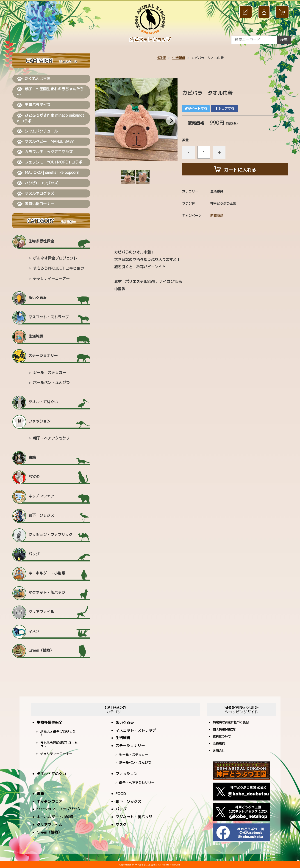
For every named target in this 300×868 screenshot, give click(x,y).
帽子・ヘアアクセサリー (53, 438)
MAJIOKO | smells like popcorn (48, 173)
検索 (284, 40)
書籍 (32, 457)
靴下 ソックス (41, 515)
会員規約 (219, 744)
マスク (34, 631)
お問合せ (219, 751)
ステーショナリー (43, 355)
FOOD (34, 477)
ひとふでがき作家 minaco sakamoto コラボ (51, 118)
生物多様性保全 (41, 241)
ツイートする (196, 108)
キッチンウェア (41, 496)
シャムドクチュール (37, 131)
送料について (222, 737)
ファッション (39, 421)
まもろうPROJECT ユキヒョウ (58, 268)
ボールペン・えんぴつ (51, 383)
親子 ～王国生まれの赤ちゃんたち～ (50, 92)
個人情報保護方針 (225, 730)
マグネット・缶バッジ (47, 592)
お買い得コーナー (36, 204)
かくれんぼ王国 (34, 79)
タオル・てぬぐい (43, 402)
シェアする (225, 108)
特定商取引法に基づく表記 (231, 723)
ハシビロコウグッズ (37, 183)
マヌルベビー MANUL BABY (45, 142)
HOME (161, 58)
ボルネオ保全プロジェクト (55, 258)
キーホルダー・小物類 (47, 573)
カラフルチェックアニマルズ (45, 152)
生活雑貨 (179, 58)
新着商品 (217, 216)
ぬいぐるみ (38, 298)
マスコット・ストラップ (49, 317)
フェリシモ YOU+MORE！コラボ (50, 162)
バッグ (34, 554)
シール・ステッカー (50, 372)
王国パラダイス (34, 105)
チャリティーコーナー (51, 278)
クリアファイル (41, 612)
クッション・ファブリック (50, 535)
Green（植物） (41, 650)
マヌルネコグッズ (36, 194)
